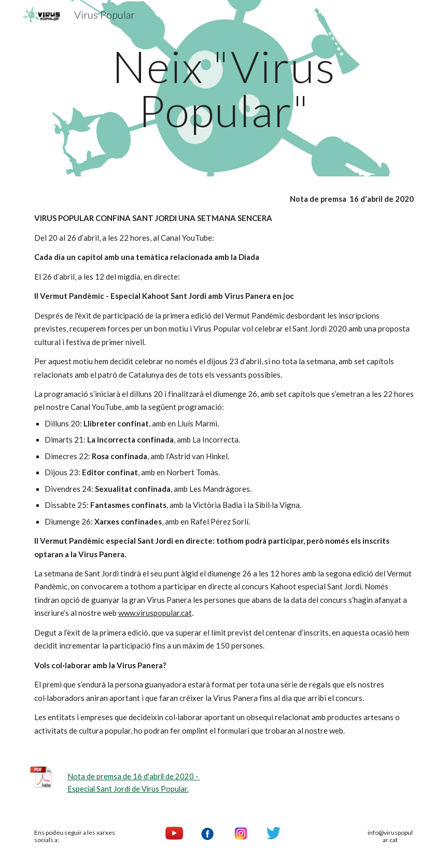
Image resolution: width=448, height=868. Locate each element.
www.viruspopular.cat (155, 613)
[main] (224, 88)
